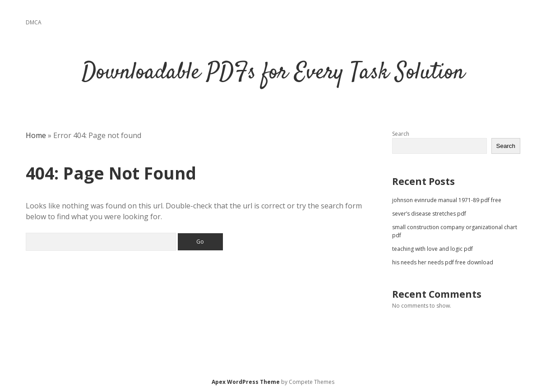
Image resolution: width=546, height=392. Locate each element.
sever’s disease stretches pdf (429, 214)
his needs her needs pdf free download (443, 262)
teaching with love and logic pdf (433, 249)
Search (401, 134)
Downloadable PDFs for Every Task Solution (273, 73)
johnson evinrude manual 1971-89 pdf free (447, 200)
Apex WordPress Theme (246, 382)
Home (36, 135)
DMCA (34, 22)
